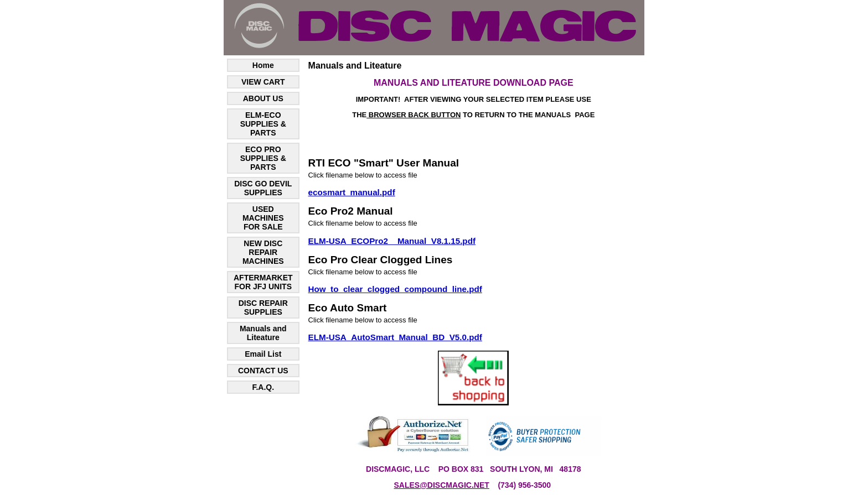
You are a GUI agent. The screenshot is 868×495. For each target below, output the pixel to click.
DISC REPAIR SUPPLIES (263, 308)
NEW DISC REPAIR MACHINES (263, 252)
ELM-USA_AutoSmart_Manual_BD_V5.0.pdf (395, 337)
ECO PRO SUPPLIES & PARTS (263, 158)
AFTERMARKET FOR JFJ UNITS (263, 282)
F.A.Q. (263, 387)
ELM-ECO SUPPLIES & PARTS (263, 124)
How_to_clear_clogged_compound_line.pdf (395, 289)
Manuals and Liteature (263, 333)
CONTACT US (263, 371)
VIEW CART (263, 82)
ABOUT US (263, 98)
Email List (263, 354)
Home (263, 65)
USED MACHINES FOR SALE (263, 218)
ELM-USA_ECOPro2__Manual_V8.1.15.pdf (392, 241)
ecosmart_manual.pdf (352, 192)
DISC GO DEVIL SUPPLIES (263, 188)
